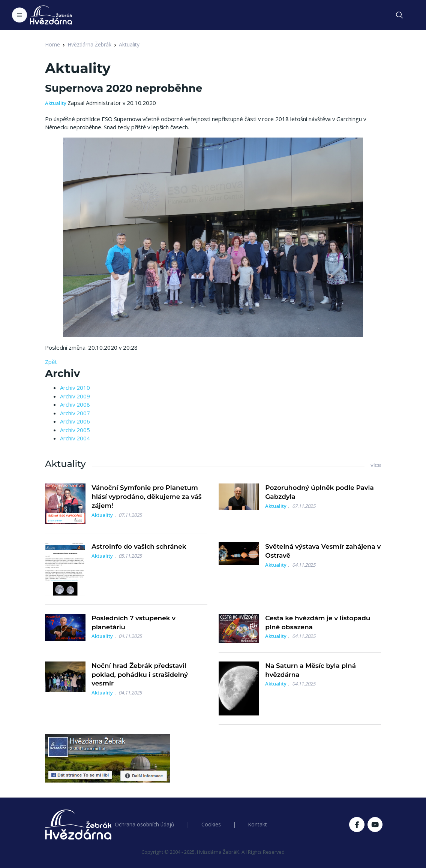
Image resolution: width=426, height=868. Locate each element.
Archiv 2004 (75, 438)
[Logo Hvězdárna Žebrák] (51, 15)
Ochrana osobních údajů (145, 824)
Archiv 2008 (75, 404)
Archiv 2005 (75, 430)
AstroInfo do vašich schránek (139, 546)
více (376, 465)
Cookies (211, 824)
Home (52, 44)
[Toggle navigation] (19, 15)
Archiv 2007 (75, 413)
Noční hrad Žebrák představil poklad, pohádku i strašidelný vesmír (140, 675)
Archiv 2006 (75, 421)
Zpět (51, 362)
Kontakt (257, 824)
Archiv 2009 (75, 396)
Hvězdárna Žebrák (89, 44)
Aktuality (129, 44)
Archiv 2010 (75, 388)
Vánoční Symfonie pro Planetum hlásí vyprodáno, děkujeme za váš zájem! (146, 497)
